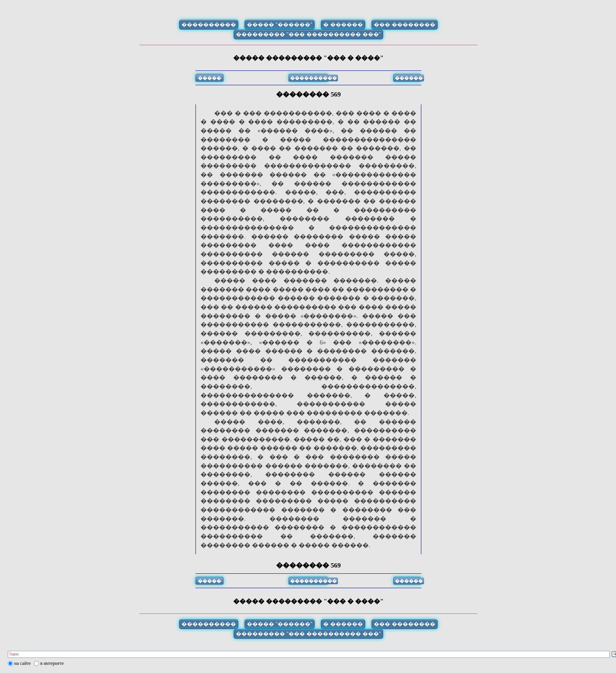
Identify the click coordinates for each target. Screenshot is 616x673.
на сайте (23, 663)
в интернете (52, 663)
